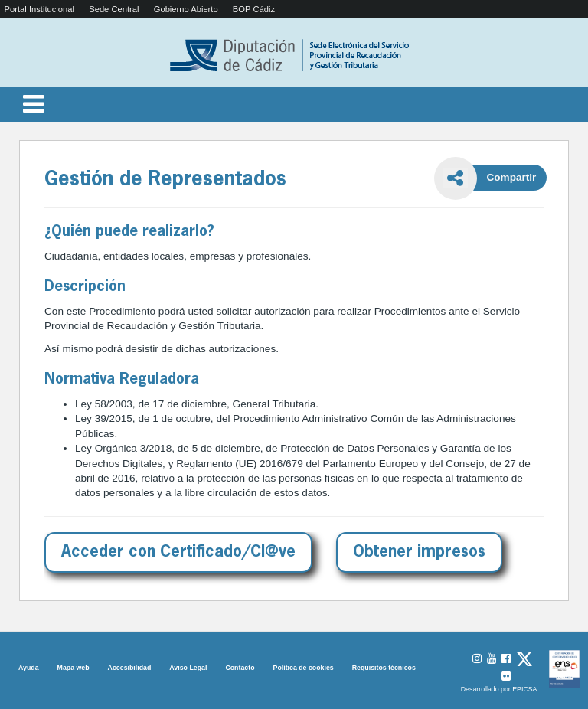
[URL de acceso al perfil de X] (524, 660)
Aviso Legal (188, 668)
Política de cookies (304, 668)
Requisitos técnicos (384, 668)
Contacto (240, 668)
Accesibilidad (130, 668)
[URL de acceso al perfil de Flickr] (506, 676)
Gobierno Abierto (186, 9)
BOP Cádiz (254, 9)
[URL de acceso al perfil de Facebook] (506, 659)
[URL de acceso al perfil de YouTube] (492, 659)
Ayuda (29, 668)
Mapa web (73, 668)
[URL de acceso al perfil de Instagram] (477, 659)
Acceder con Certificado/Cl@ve (178, 552)
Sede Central (114, 9)
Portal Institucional (39, 9)
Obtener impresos (419, 552)
